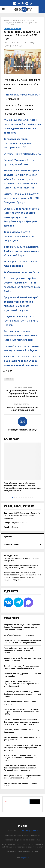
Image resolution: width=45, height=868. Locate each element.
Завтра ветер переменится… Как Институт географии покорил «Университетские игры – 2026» (22, 712)
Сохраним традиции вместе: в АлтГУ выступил (21, 217)
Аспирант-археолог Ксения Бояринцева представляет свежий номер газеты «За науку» (21, 758)
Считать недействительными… (22, 154)
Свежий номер (12, 29)
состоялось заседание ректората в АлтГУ (17, 143)
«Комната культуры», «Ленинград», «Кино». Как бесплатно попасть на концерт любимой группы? (22, 694)
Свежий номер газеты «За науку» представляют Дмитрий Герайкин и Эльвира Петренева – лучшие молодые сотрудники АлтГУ (22, 487)
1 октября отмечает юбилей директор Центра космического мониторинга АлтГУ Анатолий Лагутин (21, 179)
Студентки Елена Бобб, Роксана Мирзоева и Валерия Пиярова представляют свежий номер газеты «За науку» (22, 627)
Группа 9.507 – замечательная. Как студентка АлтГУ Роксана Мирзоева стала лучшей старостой (21, 684)
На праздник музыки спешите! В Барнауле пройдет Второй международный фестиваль (22, 393)
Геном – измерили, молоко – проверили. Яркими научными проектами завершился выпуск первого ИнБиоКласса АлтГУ (21, 722)
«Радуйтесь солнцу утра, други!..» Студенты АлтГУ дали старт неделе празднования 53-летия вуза (22, 748)
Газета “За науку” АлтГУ (28, 831)
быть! (21, 272)
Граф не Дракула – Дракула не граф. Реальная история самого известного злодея (20, 650)
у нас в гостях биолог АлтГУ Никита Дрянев (21, 321)
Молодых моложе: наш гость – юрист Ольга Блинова (22, 409)
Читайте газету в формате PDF (22, 95)
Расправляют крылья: (20, 336)
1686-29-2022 (9, 379)
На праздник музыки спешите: (22, 361)
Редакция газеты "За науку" (19, 43)
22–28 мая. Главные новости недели (19, 635)
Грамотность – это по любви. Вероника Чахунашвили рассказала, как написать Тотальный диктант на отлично (20, 768)
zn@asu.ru (14, 527)
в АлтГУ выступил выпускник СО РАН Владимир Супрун (21, 198)
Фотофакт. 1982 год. (21, 251)
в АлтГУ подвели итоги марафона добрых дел (19, 236)
